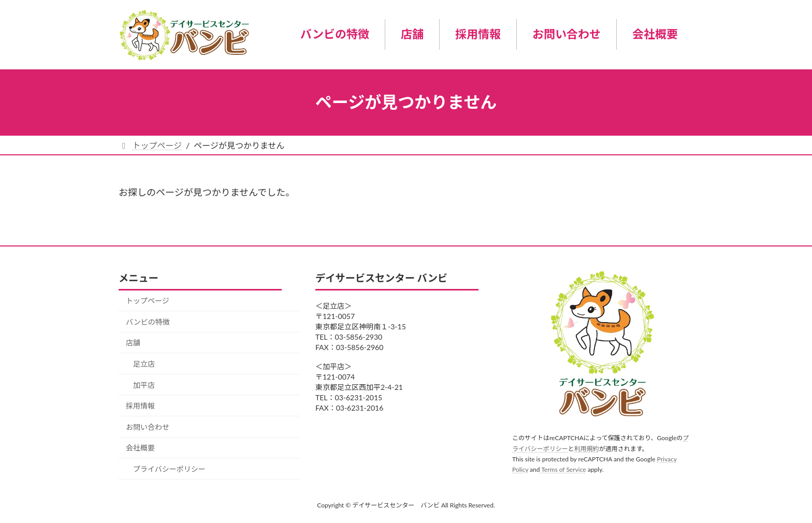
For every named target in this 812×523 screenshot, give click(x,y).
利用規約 (587, 449)
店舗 (133, 343)
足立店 (144, 364)
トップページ (148, 301)
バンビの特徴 (148, 322)
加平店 (144, 385)
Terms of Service (563, 469)
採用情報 (140, 406)
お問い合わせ (148, 427)
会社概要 (140, 448)
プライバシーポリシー (169, 469)
